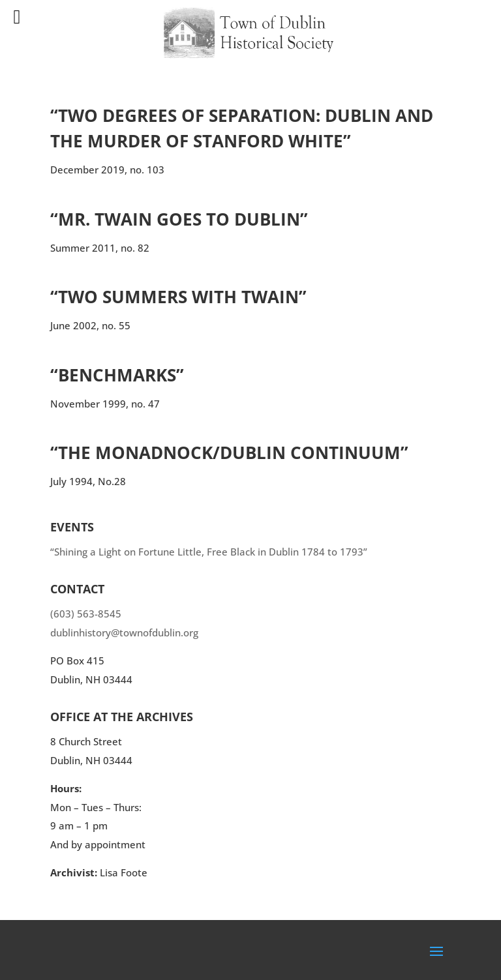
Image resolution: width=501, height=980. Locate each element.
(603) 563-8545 (86, 614)
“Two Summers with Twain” (178, 297)
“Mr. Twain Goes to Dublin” (179, 219)
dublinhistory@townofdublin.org (124, 632)
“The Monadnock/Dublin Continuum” (229, 453)
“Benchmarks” (117, 375)
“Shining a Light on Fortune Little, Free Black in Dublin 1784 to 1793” (209, 552)
